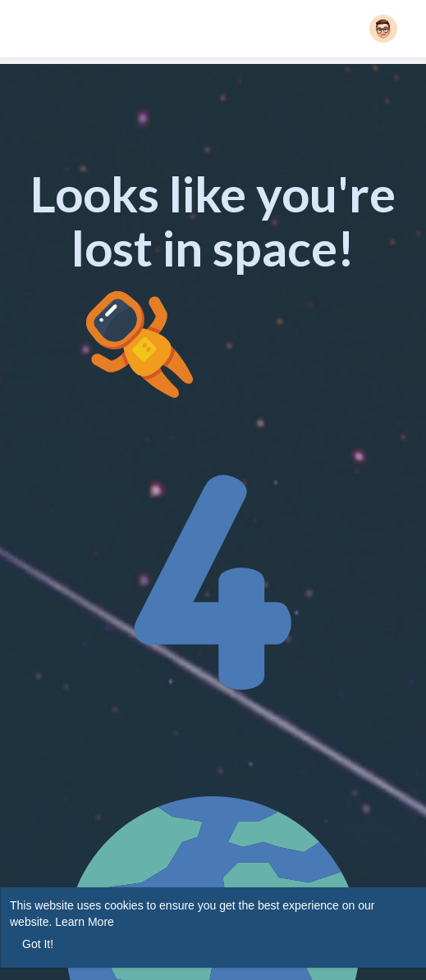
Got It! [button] (38, 944)
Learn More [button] (85, 922)
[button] (383, 29)
